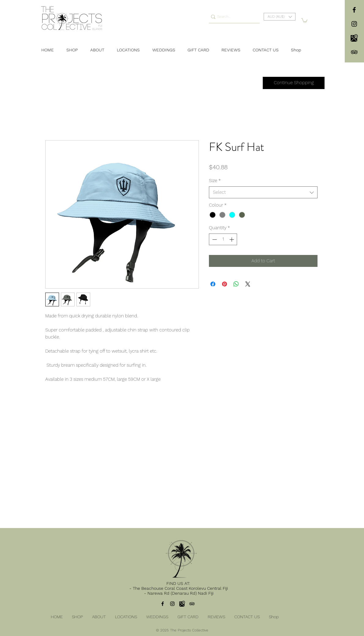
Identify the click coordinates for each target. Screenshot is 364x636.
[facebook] (354, 10)
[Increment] (232, 239)
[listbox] (280, 17)
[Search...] (232, 17)
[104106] (354, 38)
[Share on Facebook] (213, 284)
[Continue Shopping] (294, 83)
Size (215, 181)
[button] (280, 17)
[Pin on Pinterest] (225, 284)
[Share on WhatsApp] (236, 284)
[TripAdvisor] (354, 52)
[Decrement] (214, 239)
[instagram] (354, 24)
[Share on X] (248, 284)
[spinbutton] (223, 239)
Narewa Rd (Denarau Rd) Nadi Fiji (180, 593)
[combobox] (263, 192)
